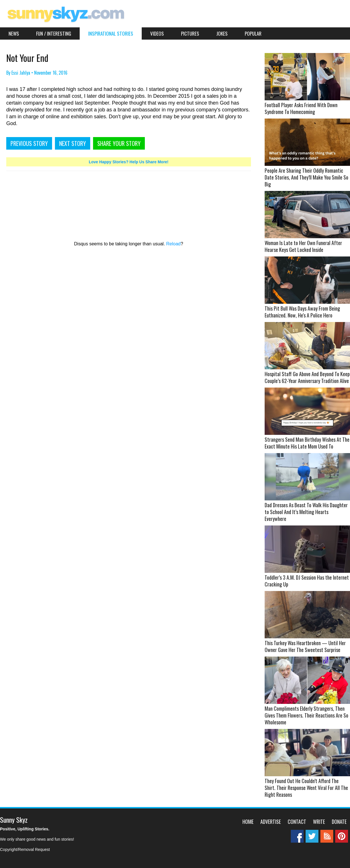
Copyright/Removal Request (25, 849)
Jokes (222, 33)
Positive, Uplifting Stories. (25, 829)
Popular (253, 33)
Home (248, 822)
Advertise (271, 822)
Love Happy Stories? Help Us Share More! (129, 162)
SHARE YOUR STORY (119, 143)
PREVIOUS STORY (29, 143)
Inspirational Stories (111, 33)
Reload (173, 244)
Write (319, 822)
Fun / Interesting (54, 33)
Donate (339, 822)
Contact (297, 822)
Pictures (190, 33)
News (14, 33)
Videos (157, 33)
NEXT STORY (73, 143)
